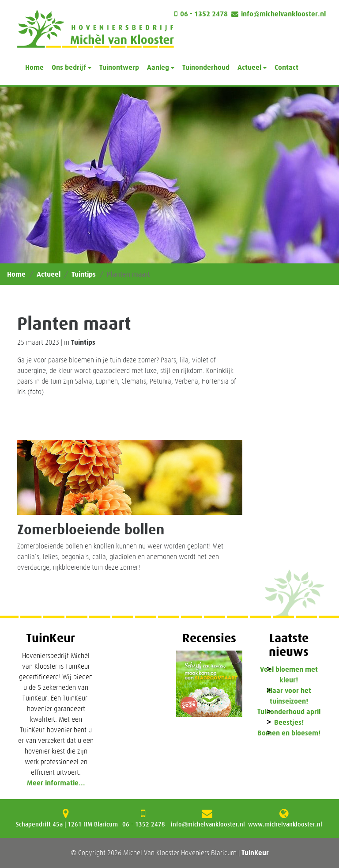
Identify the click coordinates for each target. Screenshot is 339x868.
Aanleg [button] (158, 67)
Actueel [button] (249, 67)
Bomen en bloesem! (289, 733)
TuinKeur (255, 853)
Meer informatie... (56, 783)
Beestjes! (289, 722)
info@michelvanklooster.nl (283, 14)
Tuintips (84, 274)
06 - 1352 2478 (204, 14)
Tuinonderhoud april (289, 712)
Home (34, 67)
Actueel (49, 274)
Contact (286, 67)
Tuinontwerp (119, 67)
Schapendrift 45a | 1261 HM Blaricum (67, 824)
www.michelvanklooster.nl (285, 824)
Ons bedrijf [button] (69, 67)
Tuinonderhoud (206, 67)
